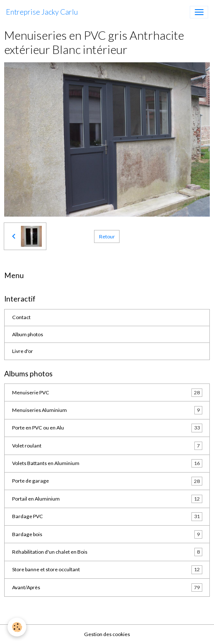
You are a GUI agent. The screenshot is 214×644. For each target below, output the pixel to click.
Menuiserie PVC (107, 393)
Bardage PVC (107, 516)
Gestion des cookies (107, 634)
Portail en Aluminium (107, 499)
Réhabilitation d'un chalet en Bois (107, 552)
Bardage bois (107, 534)
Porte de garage (107, 481)
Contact (21, 317)
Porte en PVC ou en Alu (107, 428)
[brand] (42, 12)
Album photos (28, 334)
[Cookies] (17, 627)
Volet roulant (107, 446)
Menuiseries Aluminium (107, 410)
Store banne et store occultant (107, 570)
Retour (107, 236)
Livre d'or (23, 351)
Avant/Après (107, 588)
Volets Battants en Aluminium (107, 463)
